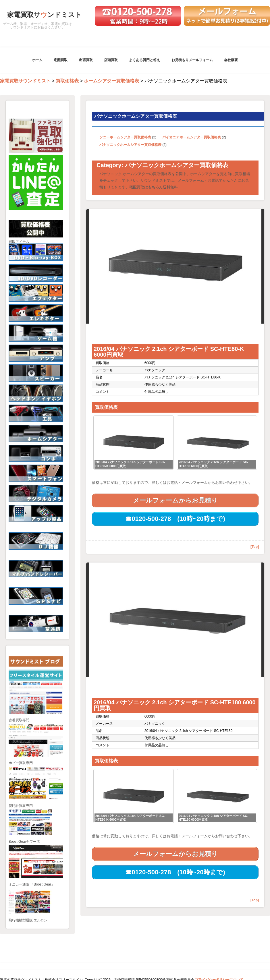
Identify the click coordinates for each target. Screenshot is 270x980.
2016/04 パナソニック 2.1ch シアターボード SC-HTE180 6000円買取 (175, 705)
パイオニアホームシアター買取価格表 (192, 137)
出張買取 (86, 60)
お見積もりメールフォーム (192, 60)
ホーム (37, 60)
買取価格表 (67, 81)
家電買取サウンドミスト (25, 81)
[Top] (255, 547)
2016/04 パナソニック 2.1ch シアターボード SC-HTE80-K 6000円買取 (169, 352)
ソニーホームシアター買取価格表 (125, 137)
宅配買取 (61, 60)
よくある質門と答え (144, 60)
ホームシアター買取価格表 (111, 81)
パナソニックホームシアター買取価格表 (130, 145)
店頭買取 (111, 60)
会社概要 (231, 60)
